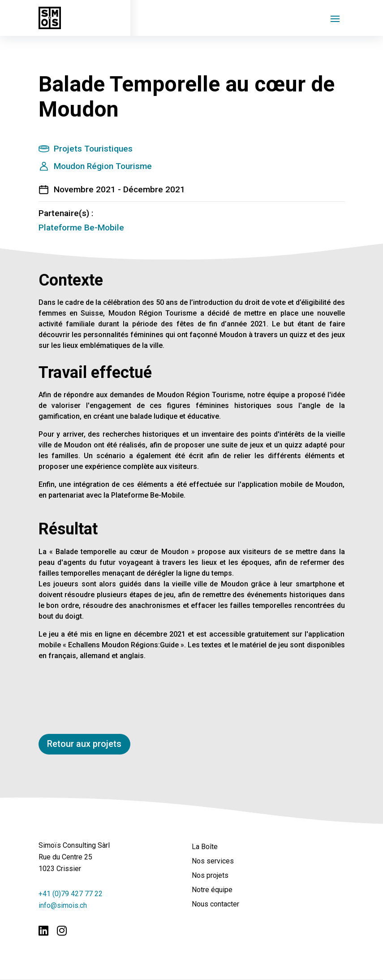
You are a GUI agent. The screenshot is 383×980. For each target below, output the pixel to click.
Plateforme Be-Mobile (81, 228)
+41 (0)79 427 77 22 (71, 894)
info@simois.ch (63, 905)
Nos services (213, 861)
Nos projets (210, 876)
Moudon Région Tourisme (103, 166)
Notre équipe (212, 890)
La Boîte (205, 847)
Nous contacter (215, 904)
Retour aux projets (85, 744)
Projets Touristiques (93, 149)
